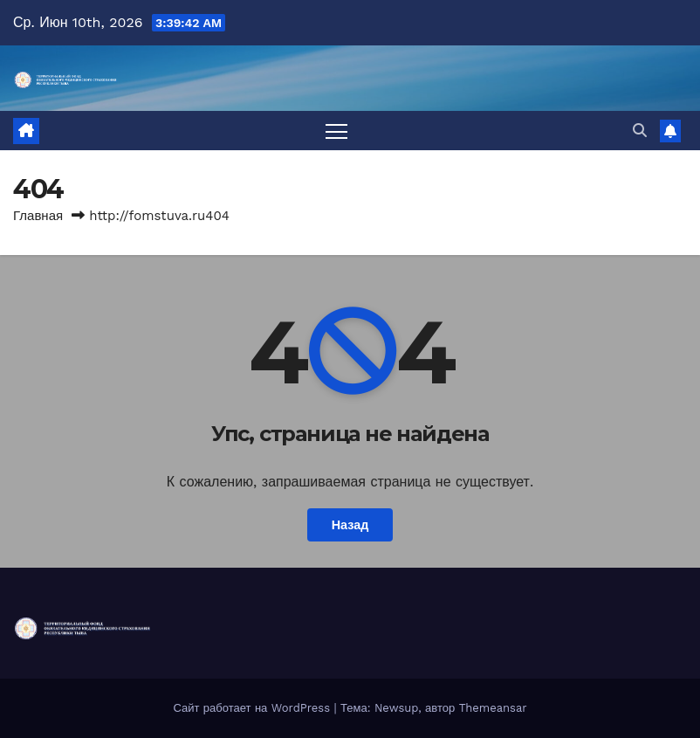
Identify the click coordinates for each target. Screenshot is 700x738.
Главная (38, 216)
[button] (640, 131)
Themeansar (493, 708)
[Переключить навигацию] (336, 131)
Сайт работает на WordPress (253, 708)
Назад (350, 525)
